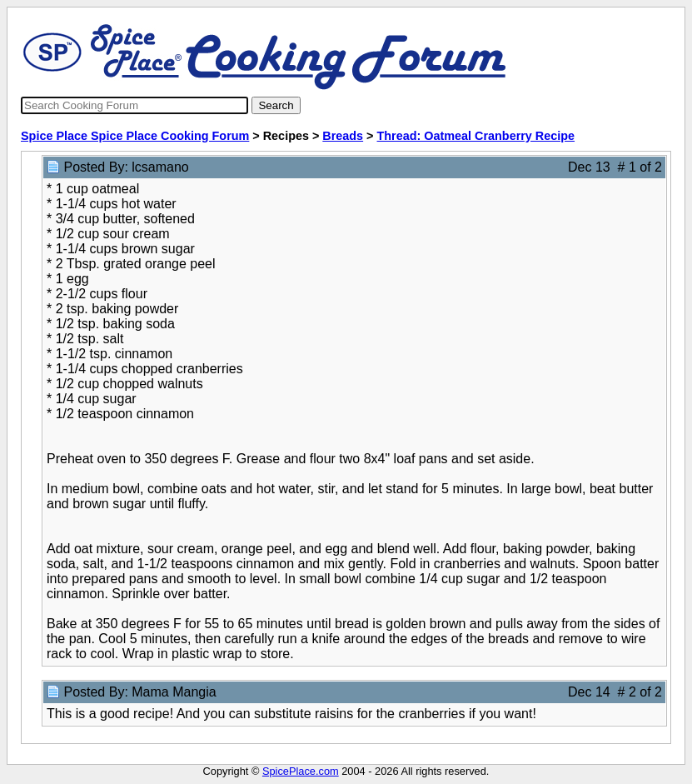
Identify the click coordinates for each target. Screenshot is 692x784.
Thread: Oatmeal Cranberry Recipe (476, 136)
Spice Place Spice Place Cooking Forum (135, 136)
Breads (343, 136)
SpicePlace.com (301, 771)
